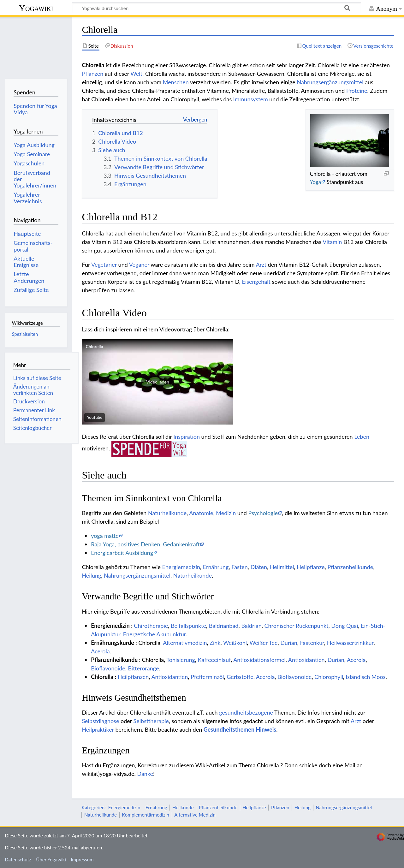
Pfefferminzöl (207, 677)
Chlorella (94, 346)
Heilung (91, 575)
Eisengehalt (256, 282)
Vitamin (332, 242)
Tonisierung (181, 660)
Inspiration (187, 437)
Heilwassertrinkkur (350, 643)
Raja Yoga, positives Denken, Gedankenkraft (145, 544)
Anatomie (201, 513)
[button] (157, 382)
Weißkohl (235, 643)
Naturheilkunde (167, 513)
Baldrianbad (224, 626)
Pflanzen (92, 74)
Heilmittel (282, 567)
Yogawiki (36, 8)
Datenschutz (18, 859)
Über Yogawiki (51, 859)
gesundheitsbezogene (246, 712)
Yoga (315, 182)
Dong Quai (345, 626)
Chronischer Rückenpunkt (297, 626)
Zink (215, 643)
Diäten (259, 567)
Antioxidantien (306, 660)
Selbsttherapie (151, 721)
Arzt (261, 265)
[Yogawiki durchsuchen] (217, 8)
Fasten (240, 567)
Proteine (357, 91)
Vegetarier (104, 265)
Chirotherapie (151, 626)
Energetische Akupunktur (154, 634)
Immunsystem (251, 99)
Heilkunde (183, 807)
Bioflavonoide (108, 668)
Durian (289, 643)
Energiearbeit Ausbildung (122, 553)
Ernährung (216, 567)
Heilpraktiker (98, 729)
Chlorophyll (329, 677)
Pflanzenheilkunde (351, 567)
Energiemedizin (181, 567)
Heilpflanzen (133, 677)
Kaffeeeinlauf (214, 660)
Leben (362, 437)
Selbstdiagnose (100, 721)
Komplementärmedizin (146, 815)
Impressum (82, 859)
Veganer (139, 265)
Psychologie (263, 513)
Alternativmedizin (185, 643)
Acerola (100, 651)
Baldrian (251, 626)
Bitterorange (143, 668)
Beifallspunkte (188, 626)
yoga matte (105, 536)
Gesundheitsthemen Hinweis (240, 729)
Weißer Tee (263, 643)
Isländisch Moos (366, 677)
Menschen (176, 82)
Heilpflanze (311, 567)
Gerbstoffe (240, 677)
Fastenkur (312, 643)
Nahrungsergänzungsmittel (330, 82)
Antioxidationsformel (259, 660)
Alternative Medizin (195, 815)
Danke (145, 774)
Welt (136, 74)
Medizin (226, 513)
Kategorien (93, 807)
